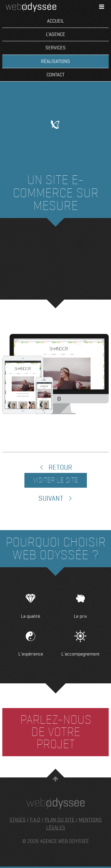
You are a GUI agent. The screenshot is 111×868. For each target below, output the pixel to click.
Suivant (56, 499)
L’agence (55, 34)
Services (55, 48)
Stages (17, 820)
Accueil (55, 21)
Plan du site (60, 820)
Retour (55, 468)
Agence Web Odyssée (31, 7)
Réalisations (55, 61)
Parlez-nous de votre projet (56, 732)
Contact (55, 75)
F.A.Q (35, 820)
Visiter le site (56, 480)
